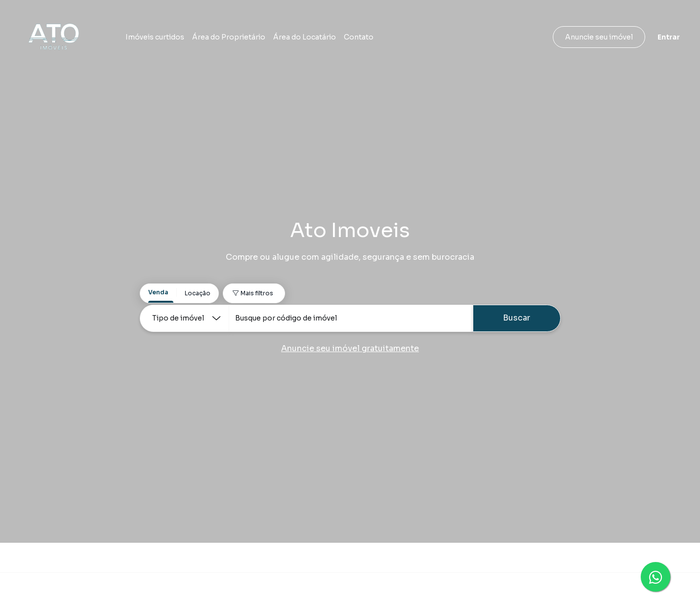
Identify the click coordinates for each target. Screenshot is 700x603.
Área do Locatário (305, 37)
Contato (359, 37)
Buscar (516, 318)
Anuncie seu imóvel (599, 37)
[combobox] (351, 318)
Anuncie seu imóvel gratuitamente (350, 348)
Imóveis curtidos (155, 37)
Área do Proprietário (229, 37)
